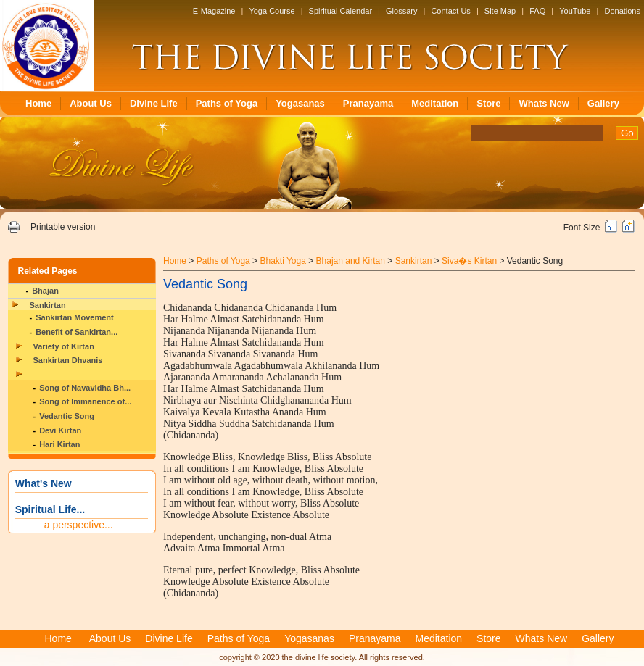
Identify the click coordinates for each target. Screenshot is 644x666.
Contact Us (450, 11)
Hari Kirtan (59, 444)
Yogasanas (300, 103)
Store (488, 103)
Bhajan (45, 291)
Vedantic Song (67, 416)
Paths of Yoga (227, 103)
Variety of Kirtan (64, 346)
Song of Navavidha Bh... (85, 388)
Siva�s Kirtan (469, 261)
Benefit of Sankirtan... (77, 332)
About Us (91, 103)
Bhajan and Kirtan (351, 261)
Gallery (603, 103)
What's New (44, 483)
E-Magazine (214, 11)
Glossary (401, 11)
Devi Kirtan (60, 430)
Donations (622, 11)
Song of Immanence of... (85, 401)
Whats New (544, 103)
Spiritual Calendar (340, 11)
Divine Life (154, 103)
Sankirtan (48, 305)
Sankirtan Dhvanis (68, 360)
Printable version (63, 227)
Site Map (500, 11)
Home (38, 103)
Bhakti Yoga (282, 261)
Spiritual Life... (50, 509)
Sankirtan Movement (75, 317)
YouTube (575, 11)
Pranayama (368, 103)
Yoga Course (272, 11)
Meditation (435, 103)
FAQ (537, 11)
